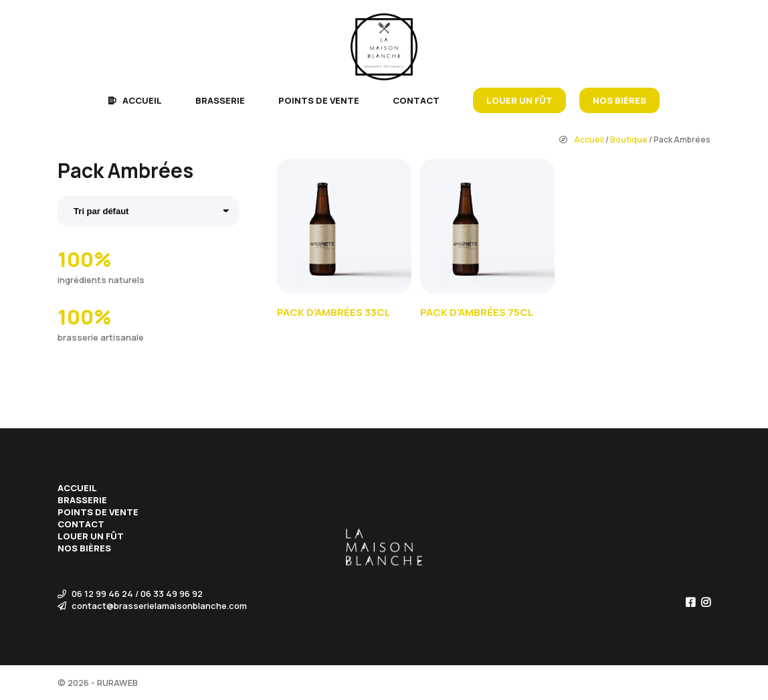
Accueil (142, 100)
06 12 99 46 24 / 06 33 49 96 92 (130, 594)
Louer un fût (519, 100)
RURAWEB (117, 683)
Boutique (629, 140)
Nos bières (619, 100)
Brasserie (220, 100)
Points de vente (319, 100)
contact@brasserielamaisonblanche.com (152, 606)
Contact (416, 100)
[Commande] (149, 211)
